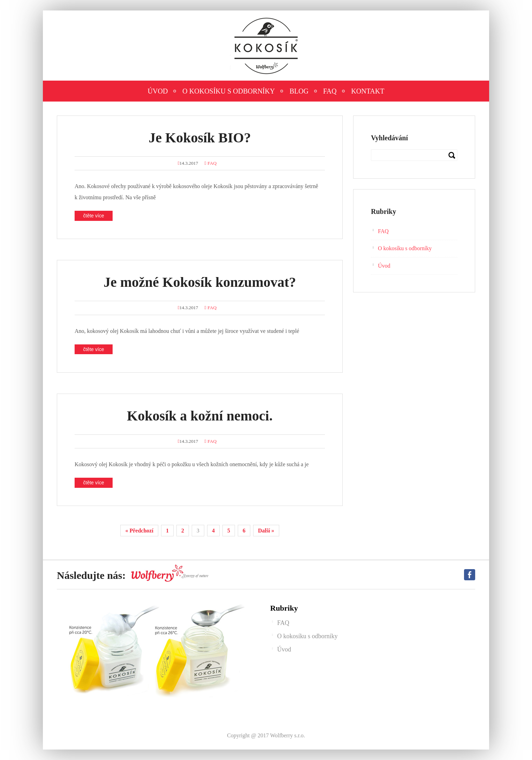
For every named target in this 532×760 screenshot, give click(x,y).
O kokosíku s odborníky (229, 91)
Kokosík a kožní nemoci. (200, 416)
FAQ (330, 91)
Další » (266, 531)
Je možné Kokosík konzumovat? (200, 282)
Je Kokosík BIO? (200, 138)
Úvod (158, 91)
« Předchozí (139, 531)
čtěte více (94, 216)
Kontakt (368, 91)
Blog (299, 91)
